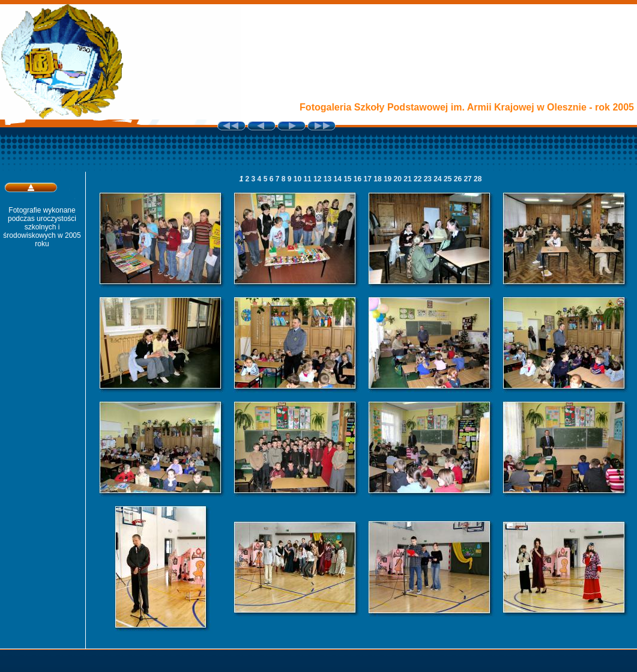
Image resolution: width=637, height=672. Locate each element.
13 (329, 179)
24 (439, 179)
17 (369, 179)
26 (459, 179)
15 (349, 179)
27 (469, 179)
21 (409, 179)
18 (379, 179)
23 (429, 179)
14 (338, 179)
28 (478, 179)
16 (359, 179)
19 (389, 179)
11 (308, 179)
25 (449, 179)
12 (318, 179)
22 (419, 179)
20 (399, 179)
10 (299, 179)
